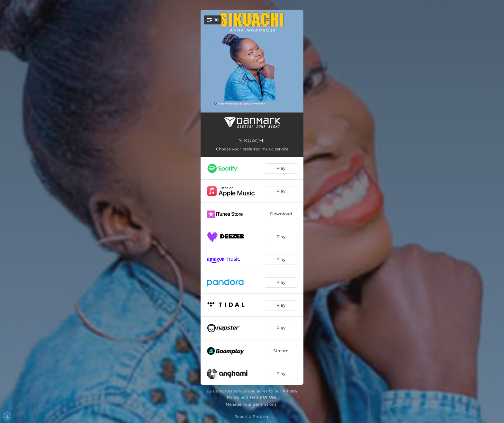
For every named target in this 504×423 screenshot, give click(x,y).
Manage (234, 404)
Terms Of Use (263, 397)
